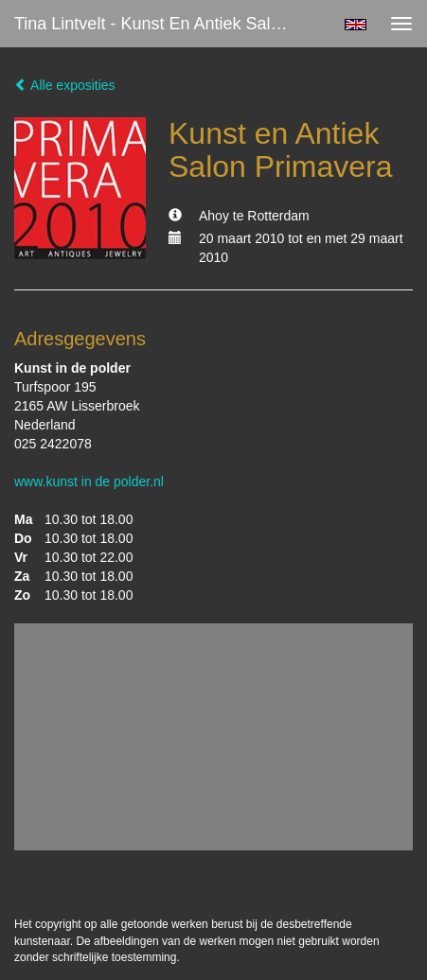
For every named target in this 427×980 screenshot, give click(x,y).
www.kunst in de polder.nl (89, 481)
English (356, 25)
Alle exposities (65, 85)
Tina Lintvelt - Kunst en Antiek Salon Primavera (162, 24)
